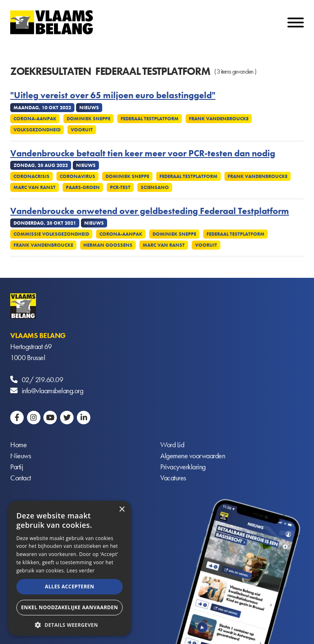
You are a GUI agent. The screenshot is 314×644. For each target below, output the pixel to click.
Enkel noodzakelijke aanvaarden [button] (69, 607)
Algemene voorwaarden (193, 456)
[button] (70, 624)
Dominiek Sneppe (89, 119)
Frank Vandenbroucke (219, 119)
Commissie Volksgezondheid (51, 234)
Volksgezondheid (37, 130)
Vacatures (173, 478)
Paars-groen (83, 187)
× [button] (122, 510)
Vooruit (82, 130)
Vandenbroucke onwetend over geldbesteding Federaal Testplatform (150, 211)
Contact (21, 478)
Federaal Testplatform (150, 119)
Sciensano (155, 187)
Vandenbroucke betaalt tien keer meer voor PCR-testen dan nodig (143, 153)
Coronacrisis (31, 176)
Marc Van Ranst (35, 187)
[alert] (70, 568)
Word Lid (172, 445)
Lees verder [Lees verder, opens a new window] (81, 571)
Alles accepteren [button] (70, 587)
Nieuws (20, 456)
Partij (17, 467)
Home (18, 445)
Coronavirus (77, 176)
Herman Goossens (108, 245)
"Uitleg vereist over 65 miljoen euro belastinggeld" (113, 95)
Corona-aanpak (35, 119)
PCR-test (120, 187)
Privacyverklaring (183, 467)
